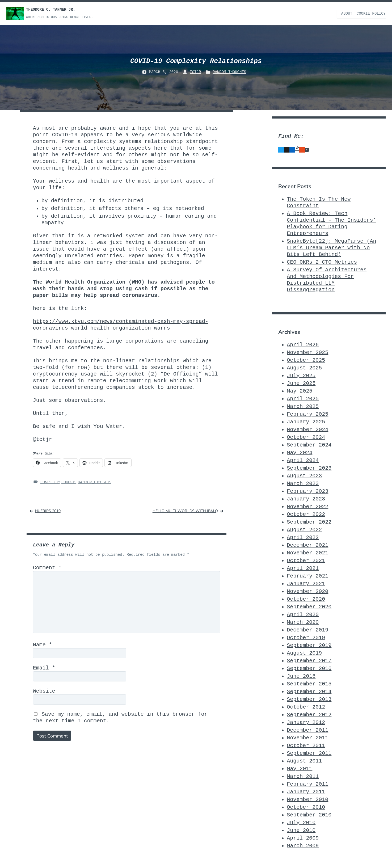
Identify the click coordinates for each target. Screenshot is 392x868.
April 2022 (303, 537)
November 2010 (307, 799)
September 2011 (309, 753)
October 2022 (306, 514)
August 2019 (304, 653)
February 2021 (307, 576)
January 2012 (306, 722)
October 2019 (306, 637)
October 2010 (306, 807)
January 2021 (306, 583)
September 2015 (309, 684)
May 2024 (300, 452)
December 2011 (307, 730)
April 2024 (303, 460)
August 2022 (304, 530)
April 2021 (303, 568)
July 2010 (301, 822)
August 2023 (304, 476)
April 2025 (303, 399)
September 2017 (309, 661)
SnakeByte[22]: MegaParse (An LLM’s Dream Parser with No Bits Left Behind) (331, 248)
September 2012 (309, 715)
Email (44, 670)
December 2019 (307, 630)
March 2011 (303, 776)
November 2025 (307, 352)
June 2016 (301, 676)
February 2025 (307, 414)
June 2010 (301, 830)
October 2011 (306, 745)
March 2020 (303, 622)
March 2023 (303, 483)
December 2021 (307, 545)
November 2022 (307, 506)
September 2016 (309, 668)
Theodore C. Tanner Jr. (51, 10)
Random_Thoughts (229, 72)
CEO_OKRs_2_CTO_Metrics (322, 262)
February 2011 (307, 784)
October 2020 (306, 599)
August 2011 (304, 761)
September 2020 (309, 607)
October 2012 (306, 707)
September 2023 (309, 468)
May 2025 (300, 391)
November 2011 (307, 738)
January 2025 (306, 422)
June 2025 (301, 383)
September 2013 (309, 699)
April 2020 (303, 614)
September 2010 (309, 815)
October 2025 (306, 360)
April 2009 (303, 838)
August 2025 (304, 368)
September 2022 (309, 522)
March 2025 (303, 406)
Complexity (50, 482)
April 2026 (303, 345)
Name (43, 646)
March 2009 (303, 846)
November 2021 (307, 553)
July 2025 (301, 375)
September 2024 (309, 445)
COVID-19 (69, 482)
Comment (47, 568)
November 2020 (307, 591)
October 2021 (306, 560)
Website (44, 693)
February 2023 (307, 491)
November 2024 (307, 429)
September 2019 (309, 645)
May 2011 (300, 768)
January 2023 (306, 499)
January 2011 (306, 792)
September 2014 (309, 691)
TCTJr (195, 72)
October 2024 (306, 437)
